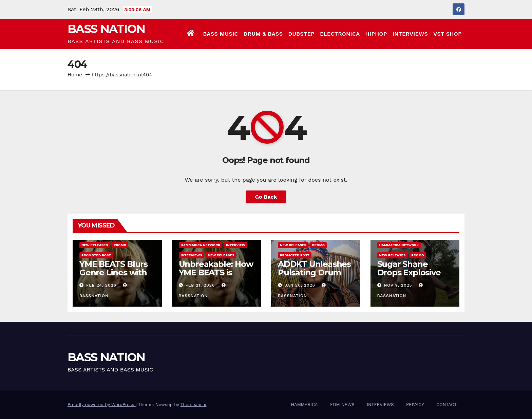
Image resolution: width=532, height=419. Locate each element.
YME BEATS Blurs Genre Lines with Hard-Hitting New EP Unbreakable (114, 277)
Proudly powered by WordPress (102, 405)
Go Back (266, 197)
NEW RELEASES (95, 245)
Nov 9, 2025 (398, 285)
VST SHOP (448, 34)
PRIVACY (415, 405)
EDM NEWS (342, 405)
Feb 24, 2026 (101, 285)
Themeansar (194, 405)
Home (75, 75)
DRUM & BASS (263, 34)
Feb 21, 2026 (200, 285)
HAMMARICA (305, 405)
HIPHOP (376, 34)
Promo (120, 245)
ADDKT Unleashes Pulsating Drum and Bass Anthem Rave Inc (314, 277)
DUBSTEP (301, 34)
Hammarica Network (201, 245)
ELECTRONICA (340, 34)
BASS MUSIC (221, 34)
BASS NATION (106, 29)
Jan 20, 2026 (300, 285)
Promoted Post (96, 255)
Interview (236, 245)
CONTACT (446, 405)
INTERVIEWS (410, 34)
